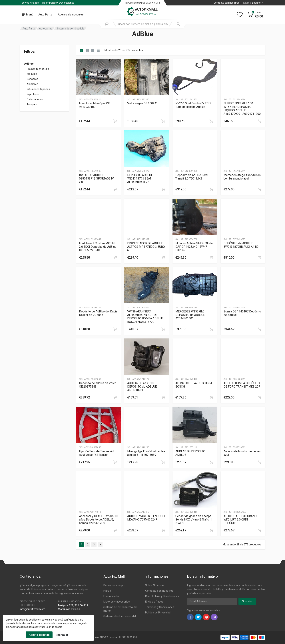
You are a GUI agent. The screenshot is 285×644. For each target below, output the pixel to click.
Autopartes (46, 29)
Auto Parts (29, 29)
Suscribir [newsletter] (247, 601)
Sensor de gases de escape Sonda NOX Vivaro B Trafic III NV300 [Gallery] (194, 520)
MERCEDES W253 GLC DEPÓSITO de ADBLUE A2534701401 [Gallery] (190, 315)
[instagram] (214, 617)
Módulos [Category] (32, 74)
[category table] (98, 50)
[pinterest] (206, 617)
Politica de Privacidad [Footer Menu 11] (158, 613)
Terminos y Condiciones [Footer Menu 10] (160, 607)
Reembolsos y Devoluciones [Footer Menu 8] (162, 596)
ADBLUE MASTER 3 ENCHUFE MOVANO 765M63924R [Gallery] (146, 518)
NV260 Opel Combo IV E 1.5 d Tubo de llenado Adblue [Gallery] (194, 105)
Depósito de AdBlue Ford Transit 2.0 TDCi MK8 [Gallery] (191, 177)
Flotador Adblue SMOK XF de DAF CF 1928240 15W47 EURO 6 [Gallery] (194, 247)
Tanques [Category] (32, 104)
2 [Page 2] (88, 545)
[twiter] (198, 617)
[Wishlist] (240, 15)
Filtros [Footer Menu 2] (107, 591)
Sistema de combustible (70, 29)
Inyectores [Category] (33, 94)
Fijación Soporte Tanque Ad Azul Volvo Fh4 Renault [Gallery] (96, 453)
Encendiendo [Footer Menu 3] (111, 596)
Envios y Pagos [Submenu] (30, 3)
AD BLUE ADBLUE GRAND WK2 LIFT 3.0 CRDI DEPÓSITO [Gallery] (240, 520)
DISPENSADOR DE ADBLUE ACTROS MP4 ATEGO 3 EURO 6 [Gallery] (146, 247)
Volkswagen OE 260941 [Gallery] (142, 103)
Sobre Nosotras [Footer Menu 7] (155, 585)
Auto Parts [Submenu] (45, 15)
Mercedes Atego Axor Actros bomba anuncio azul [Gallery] (242, 177)
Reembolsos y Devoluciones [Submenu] (58, 3)
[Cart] (255, 15)
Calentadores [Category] (35, 99)
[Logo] (142, 10)
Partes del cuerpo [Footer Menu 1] (114, 585)
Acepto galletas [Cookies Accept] (39, 635)
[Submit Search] (178, 24)
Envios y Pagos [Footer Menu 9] (154, 602)
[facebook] (190, 617)
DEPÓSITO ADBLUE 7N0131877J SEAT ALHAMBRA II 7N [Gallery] (140, 179)
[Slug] (98, 77)
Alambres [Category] (32, 84)
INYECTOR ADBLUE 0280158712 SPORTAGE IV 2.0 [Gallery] (96, 179)
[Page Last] (100, 545)
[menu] (28, 15)
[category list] (87, 50)
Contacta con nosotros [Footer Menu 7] (159, 591)
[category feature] (93, 50)
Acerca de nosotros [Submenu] (71, 15)
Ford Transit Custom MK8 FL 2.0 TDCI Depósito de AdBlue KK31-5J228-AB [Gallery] (98, 247)
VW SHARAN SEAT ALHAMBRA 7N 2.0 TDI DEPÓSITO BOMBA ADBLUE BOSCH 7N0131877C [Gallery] (145, 317)
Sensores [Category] (32, 79)
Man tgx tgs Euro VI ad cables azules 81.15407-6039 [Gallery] (146, 453)
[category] (82, 50)
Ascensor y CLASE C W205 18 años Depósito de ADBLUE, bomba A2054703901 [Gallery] (98, 520)
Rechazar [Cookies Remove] (62, 635)
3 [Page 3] (94, 545)
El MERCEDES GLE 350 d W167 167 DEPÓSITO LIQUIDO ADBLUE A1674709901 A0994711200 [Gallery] (242, 109)
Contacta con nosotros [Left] (227, 3)
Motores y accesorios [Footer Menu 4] (117, 602)
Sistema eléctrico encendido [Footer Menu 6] (120, 616)
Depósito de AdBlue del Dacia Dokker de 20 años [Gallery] (98, 313)
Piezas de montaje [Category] (38, 69)
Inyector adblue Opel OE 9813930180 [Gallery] (94, 105)
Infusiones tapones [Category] (38, 89)
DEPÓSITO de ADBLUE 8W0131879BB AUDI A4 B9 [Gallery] (241, 245)
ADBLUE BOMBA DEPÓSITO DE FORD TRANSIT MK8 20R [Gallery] (242, 385)
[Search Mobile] (107, 24)
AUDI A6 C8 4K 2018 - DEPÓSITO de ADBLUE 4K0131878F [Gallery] (142, 387)
